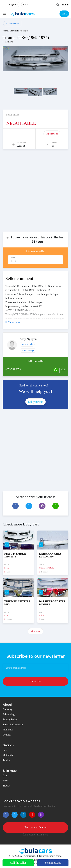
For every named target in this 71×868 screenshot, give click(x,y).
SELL (64, 14)
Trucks (6, 760)
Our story (7, 709)
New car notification (36, 827)
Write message (28, 350)
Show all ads (27, 344)
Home (5, 31)
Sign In (66, 5)
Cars (5, 750)
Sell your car (36, 402)
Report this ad (52, 134)
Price (13, 258)
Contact (7, 735)
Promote (19, 134)
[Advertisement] (35, 192)
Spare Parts (15, 31)
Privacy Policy (10, 720)
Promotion (8, 730)
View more (35, 631)
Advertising (9, 714)
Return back (13, 24)
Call (64, 370)
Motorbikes (9, 755)
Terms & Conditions (13, 725)
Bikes (6, 781)
